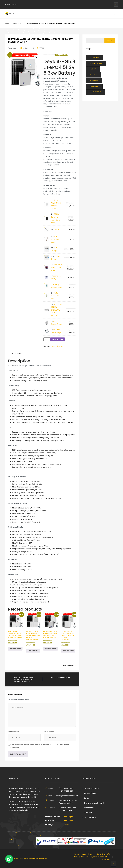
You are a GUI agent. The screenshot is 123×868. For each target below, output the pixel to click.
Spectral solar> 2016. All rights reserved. (28, 858)
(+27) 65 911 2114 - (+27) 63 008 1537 (66, 790)
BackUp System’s (81, 857)
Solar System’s (103, 854)
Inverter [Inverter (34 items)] (93, 69)
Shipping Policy (91, 817)
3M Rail (57, 230)
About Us (88, 813)
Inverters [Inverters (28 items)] (93, 75)
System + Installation (100, 857)
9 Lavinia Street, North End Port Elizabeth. (68, 809)
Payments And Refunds (94, 803)
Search (110, 40)
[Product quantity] (47, 339)
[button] (37, 57)
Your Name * (13, 732)
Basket (91, 854)
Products (17, 23)
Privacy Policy (90, 793)
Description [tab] (17, 353)
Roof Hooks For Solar (55, 239)
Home (7, 23)
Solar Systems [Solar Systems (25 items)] (95, 92)
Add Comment (70, 665)
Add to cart (57, 339)
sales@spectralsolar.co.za (67, 796)
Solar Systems (58, 346)
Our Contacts (12, 5)
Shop (84, 854)
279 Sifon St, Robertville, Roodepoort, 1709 (68, 802)
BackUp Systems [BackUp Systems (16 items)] (96, 63)
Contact (106, 860)
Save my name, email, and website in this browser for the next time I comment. (40, 746)
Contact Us (89, 808)
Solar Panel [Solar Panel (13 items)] (94, 86)
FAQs (87, 798)
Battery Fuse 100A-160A (55, 296)
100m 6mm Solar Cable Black (56, 268)
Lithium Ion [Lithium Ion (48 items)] (94, 80)
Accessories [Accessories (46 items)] (94, 58)
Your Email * (49, 732)
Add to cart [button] (15, 649)
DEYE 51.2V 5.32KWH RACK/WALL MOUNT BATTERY (56, 310)
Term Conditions (92, 788)
